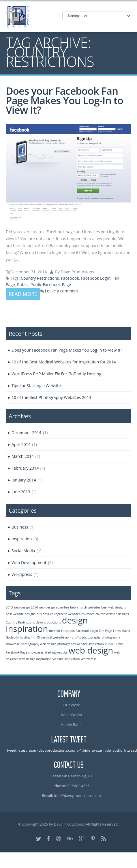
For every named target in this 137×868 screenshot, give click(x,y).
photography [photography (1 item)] (91, 637)
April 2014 (21, 444)
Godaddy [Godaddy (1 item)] (12, 637)
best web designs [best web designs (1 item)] (113, 607)
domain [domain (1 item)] (55, 631)
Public (23, 284)
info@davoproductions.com (78, 796)
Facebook (70, 278)
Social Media (23, 551)
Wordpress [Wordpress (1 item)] (89, 659)
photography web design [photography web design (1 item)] (39, 644)
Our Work (71, 705)
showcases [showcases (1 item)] (36, 652)
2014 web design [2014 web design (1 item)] (43, 607)
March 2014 (23, 456)
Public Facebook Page (51, 284)
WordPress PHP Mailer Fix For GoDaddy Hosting (56, 374)
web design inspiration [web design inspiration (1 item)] (35, 659)
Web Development (29, 562)
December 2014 (26, 433)
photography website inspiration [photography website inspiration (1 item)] (81, 644)
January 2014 (24, 480)
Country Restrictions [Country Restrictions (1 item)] (20, 622)
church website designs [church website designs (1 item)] (112, 614)
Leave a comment (62, 291)
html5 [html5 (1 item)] (36, 637)
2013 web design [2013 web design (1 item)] (18, 607)
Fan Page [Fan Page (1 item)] (106, 631)
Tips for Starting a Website (36, 386)
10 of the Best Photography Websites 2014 (51, 397)
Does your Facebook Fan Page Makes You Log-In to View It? (64, 100)
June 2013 (21, 492)
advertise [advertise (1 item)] (63, 607)
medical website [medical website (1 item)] (52, 637)
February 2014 (25, 468)
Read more (23, 294)
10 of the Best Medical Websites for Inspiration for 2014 (64, 362)
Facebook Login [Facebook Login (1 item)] (87, 631)
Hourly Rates (71, 725)
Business (20, 527)
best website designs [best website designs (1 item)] (21, 614)
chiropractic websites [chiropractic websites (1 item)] (65, 614)
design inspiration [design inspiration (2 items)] (47, 625)
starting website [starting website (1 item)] (56, 652)
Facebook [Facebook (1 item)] (68, 631)
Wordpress (22, 574)
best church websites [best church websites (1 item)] (85, 607)
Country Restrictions (40, 278)
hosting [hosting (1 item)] (25, 637)
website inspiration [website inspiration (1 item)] (66, 659)
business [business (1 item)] (43, 614)
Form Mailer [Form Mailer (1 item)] (122, 631)
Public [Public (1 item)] (109, 644)
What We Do (71, 715)
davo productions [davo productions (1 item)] (48, 622)
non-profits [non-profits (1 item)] (73, 637)
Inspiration (22, 539)
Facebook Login (96, 278)
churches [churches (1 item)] (88, 614)
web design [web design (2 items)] (91, 650)
